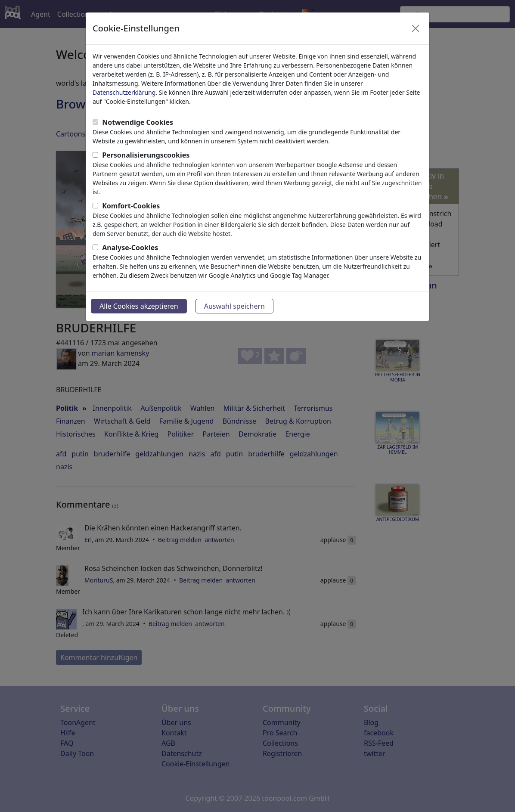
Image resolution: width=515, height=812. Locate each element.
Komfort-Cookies (131, 206)
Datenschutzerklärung (124, 92)
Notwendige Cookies (138, 122)
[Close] (416, 28)
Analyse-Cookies (130, 248)
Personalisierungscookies (146, 155)
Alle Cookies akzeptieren (139, 306)
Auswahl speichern (234, 306)
